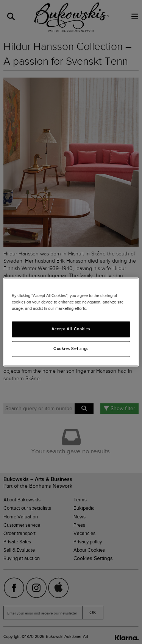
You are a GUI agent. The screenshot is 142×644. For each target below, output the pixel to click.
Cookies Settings (71, 349)
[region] (71, 322)
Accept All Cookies (71, 329)
